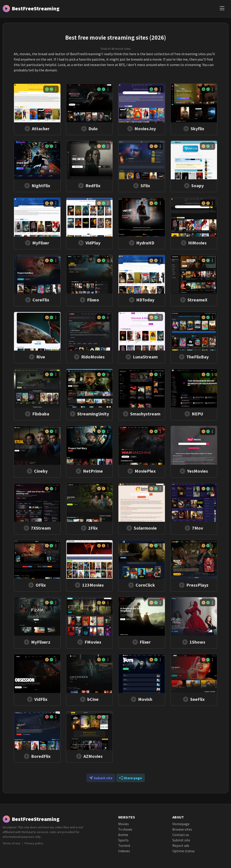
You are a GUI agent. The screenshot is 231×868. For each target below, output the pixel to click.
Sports (123, 840)
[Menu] (222, 9)
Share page (131, 778)
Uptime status (184, 851)
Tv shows (125, 829)
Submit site (101, 778)
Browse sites (182, 829)
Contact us (181, 835)
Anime (123, 835)
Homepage (181, 824)
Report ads (181, 845)
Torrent (124, 845)
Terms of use (12, 843)
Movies (124, 824)
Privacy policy (34, 843)
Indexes (124, 851)
